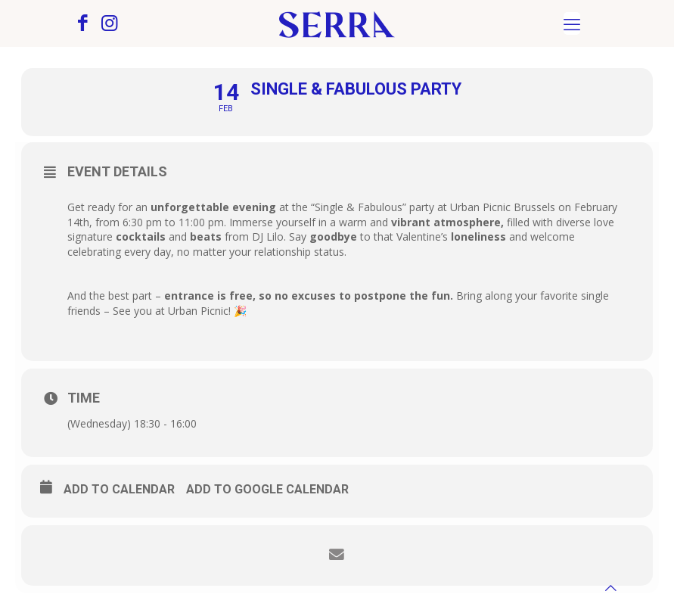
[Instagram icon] (109, 25)
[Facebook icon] (83, 25)
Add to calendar (119, 489)
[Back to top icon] (611, 588)
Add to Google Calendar (267, 489)
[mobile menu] (572, 23)
